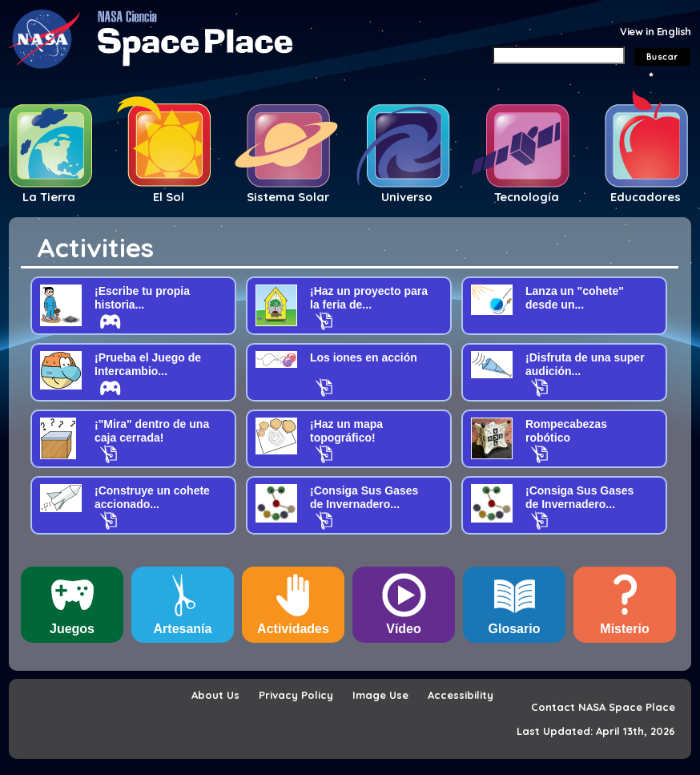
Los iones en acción (364, 357)
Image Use (380, 695)
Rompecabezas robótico (566, 431)
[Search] (559, 55)
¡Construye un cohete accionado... (152, 497)
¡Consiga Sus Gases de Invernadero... (364, 497)
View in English (656, 31)
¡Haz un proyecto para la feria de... (369, 298)
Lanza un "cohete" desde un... (575, 298)
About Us (215, 695)
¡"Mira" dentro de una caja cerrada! (152, 431)
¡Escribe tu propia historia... (142, 298)
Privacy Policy (296, 695)
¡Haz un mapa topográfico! (346, 431)
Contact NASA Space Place (603, 707)
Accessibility (461, 695)
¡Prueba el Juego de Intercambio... (148, 364)
